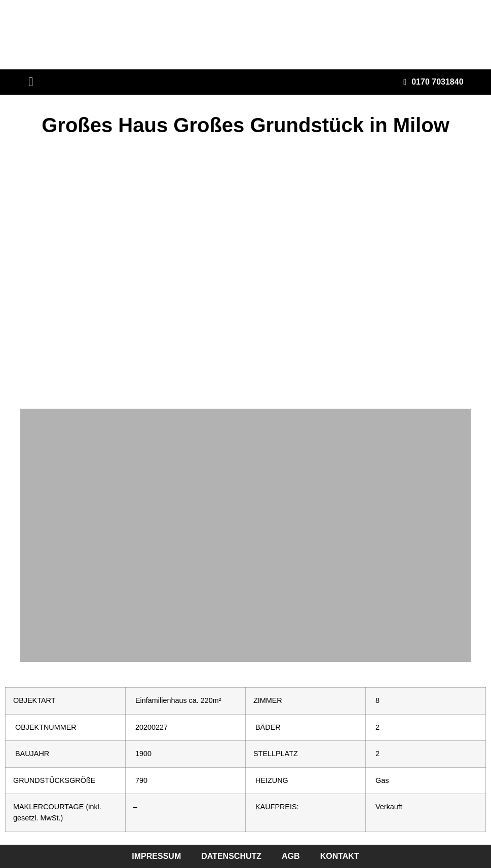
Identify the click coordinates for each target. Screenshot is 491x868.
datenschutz (231, 856)
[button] (31, 82)
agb (291, 856)
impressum (156, 856)
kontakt (340, 856)
